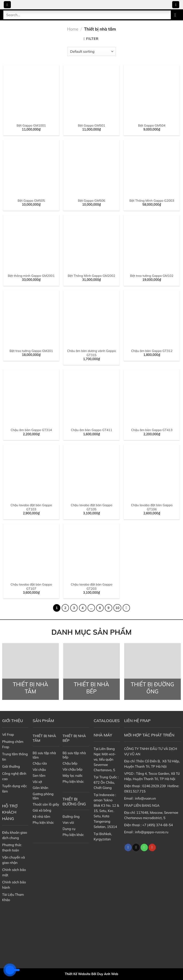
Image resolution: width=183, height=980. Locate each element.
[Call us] (144, 847)
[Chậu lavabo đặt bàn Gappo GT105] (91, 473)
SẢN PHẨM (43, 721)
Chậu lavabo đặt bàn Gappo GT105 (91, 507)
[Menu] (7, 5)
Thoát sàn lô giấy (46, 804)
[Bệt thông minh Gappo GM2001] (31, 243)
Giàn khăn (41, 788)
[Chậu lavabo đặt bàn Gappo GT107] (31, 552)
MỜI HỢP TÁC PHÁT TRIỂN (149, 735)
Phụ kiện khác (43, 823)
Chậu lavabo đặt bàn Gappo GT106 (152, 507)
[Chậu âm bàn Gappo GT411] (91, 397)
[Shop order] (91, 51)
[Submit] (175, 15)
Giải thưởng (11, 766)
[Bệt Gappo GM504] (152, 93)
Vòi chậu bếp (72, 769)
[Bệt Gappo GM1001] (31, 93)
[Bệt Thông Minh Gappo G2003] (152, 168)
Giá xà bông (42, 810)
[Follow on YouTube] (152, 847)
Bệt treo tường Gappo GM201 (31, 351)
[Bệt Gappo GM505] (31, 168)
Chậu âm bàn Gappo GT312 (152, 351)
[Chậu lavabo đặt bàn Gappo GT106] (152, 473)
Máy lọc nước (73, 776)
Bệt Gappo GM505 (31, 201)
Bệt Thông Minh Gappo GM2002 (92, 276)
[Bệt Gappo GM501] (91, 93)
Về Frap (8, 735)
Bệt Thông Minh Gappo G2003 (152, 201)
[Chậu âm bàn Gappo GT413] (152, 397)
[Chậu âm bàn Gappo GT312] (152, 318)
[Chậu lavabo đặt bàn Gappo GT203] (91, 552)
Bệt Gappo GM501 (91, 125)
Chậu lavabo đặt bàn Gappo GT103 (31, 507)
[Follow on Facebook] (128, 847)
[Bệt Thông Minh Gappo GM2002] (91, 243)
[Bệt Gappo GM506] (91, 168)
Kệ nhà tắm (41, 817)
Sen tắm (39, 776)
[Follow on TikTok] (136, 847)
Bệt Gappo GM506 (91, 201)
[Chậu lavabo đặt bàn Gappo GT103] (31, 473)
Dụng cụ (69, 829)
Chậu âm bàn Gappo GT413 (152, 430)
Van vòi (68, 823)
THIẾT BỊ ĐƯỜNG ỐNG (74, 801)
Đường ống (71, 817)
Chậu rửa (40, 763)
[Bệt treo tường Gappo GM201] (31, 318)
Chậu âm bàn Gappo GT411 (92, 430)
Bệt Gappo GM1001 (31, 125)
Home (73, 29)
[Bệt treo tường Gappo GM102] (152, 243)
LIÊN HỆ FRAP (137, 721)
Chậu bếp (70, 763)
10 (117, 608)
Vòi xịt (37, 782)
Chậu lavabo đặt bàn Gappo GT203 (91, 587)
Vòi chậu (39, 770)
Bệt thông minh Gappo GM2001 (31, 276)
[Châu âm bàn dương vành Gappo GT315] (91, 318)
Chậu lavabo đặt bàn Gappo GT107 (31, 587)
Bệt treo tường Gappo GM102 (152, 276)
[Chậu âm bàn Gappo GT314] (31, 397)
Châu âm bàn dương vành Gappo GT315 (91, 353)
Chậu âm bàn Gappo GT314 (31, 430)
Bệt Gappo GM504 (152, 125)
